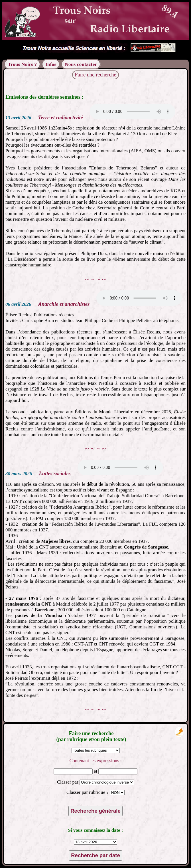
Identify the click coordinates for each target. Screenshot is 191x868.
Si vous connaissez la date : (96, 830)
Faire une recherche (95, 75)
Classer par (68, 782)
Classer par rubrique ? (88, 792)
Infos (51, 64)
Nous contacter (81, 64)
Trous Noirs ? (22, 64)
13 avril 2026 (18, 118)
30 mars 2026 (19, 474)
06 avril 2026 (18, 304)
